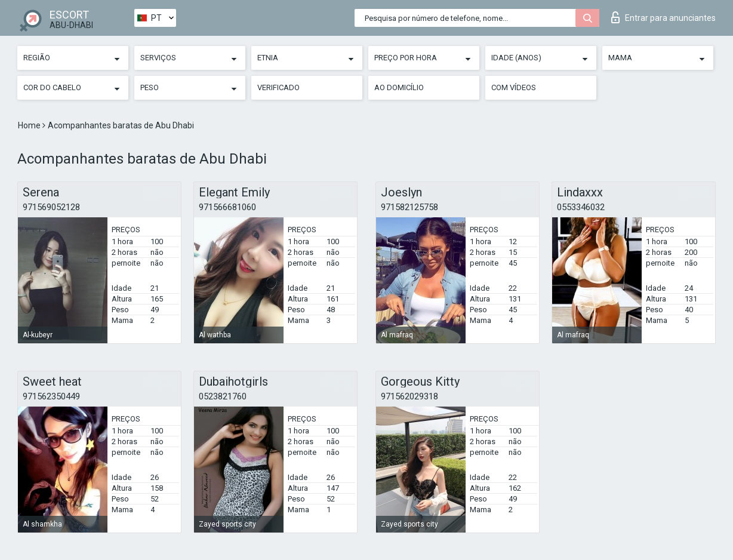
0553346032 (581, 207)
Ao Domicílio (399, 87)
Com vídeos (514, 87)
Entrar (663, 17)
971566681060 (227, 207)
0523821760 (223, 396)
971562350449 (51, 396)
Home (30, 125)
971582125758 (409, 207)
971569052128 (51, 207)
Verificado (278, 87)
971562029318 (409, 396)
